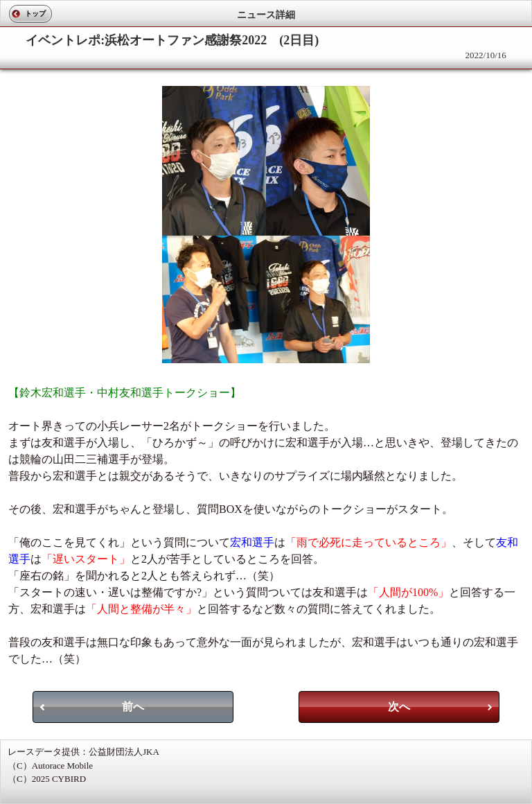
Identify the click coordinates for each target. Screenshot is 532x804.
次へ (399, 707)
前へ (133, 707)
